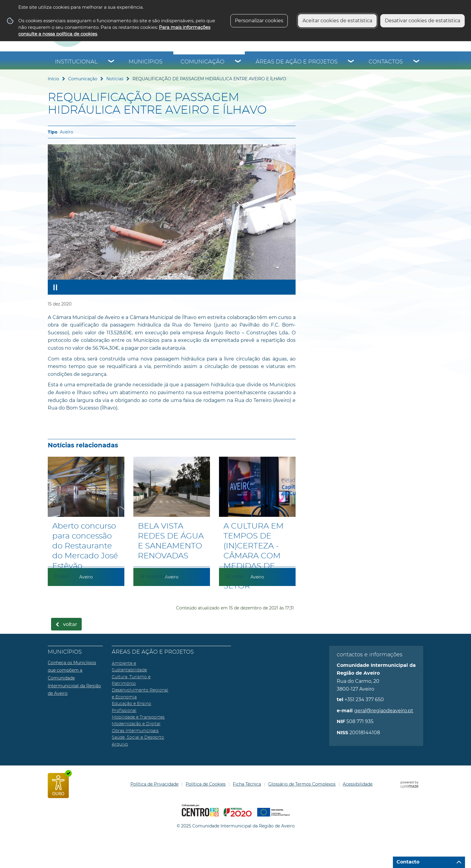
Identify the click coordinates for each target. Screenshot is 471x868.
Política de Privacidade (154, 784)
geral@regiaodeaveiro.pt (384, 711)
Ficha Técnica (247, 784)
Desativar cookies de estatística (422, 21)
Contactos (386, 62)
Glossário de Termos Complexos (302, 784)
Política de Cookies (206, 784)
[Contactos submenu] (417, 62)
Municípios (146, 62)
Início (53, 79)
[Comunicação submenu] (238, 62)
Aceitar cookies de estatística (337, 21)
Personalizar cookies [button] (259, 21)
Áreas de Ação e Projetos (297, 62)
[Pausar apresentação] (55, 287)
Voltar (70, 624)
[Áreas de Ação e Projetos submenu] (351, 62)
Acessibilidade (358, 784)
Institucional (76, 62)
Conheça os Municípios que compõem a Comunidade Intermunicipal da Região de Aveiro (74, 678)
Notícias (115, 79)
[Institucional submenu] (111, 62)
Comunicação (202, 62)
